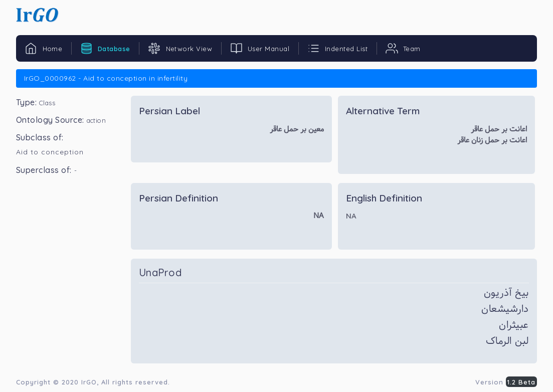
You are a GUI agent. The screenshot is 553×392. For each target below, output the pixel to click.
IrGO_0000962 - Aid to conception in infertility (106, 78)
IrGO (89, 382)
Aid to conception (50, 152)
